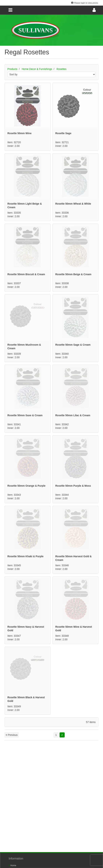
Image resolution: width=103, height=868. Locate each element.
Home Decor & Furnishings (37, 69)
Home (13, 865)
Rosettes (61, 69)
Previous (12, 735)
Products (12, 69)
